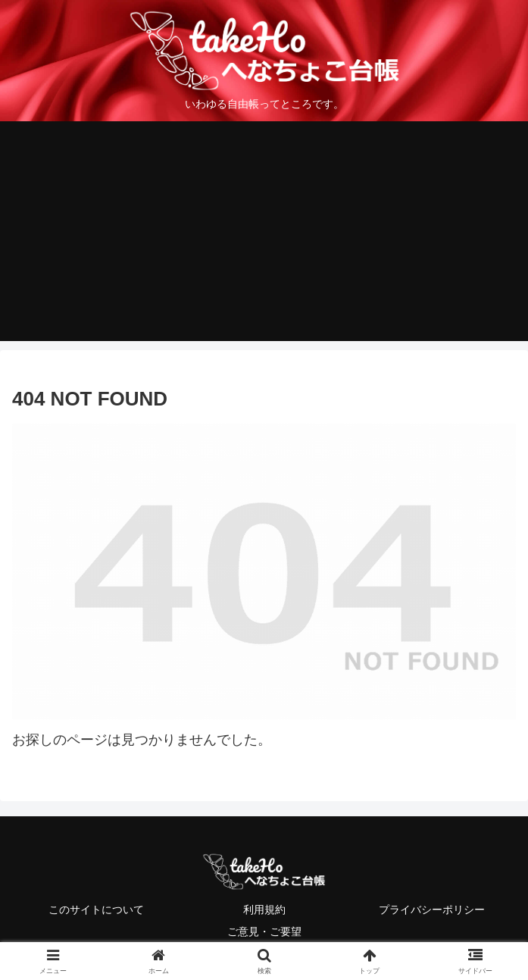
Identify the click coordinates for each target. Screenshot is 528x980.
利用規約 (264, 910)
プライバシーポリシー (432, 910)
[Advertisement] (264, 235)
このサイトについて (96, 910)
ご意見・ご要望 (264, 931)
